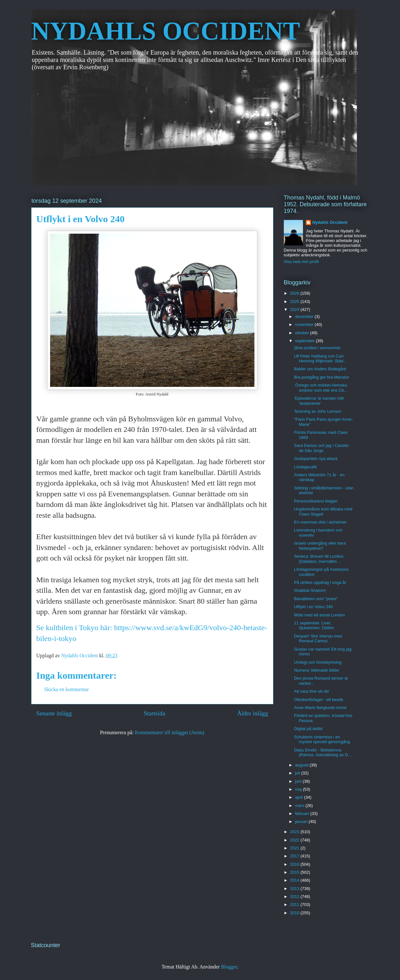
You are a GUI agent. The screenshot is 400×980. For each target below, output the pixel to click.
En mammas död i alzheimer (320, 522)
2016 (295, 864)
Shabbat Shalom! (310, 590)
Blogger (229, 967)
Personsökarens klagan (316, 501)
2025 (295, 302)
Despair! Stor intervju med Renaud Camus (318, 639)
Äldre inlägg (253, 713)
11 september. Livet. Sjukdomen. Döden (314, 626)
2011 (295, 905)
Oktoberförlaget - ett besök (319, 700)
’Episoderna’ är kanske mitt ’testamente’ (319, 401)
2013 (295, 889)
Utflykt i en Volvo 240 (313, 607)
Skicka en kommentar (67, 689)
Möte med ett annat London (319, 615)
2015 (295, 872)
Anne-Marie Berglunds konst (320, 708)
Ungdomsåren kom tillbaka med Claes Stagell (323, 512)
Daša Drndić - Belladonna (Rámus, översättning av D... (323, 753)
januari (302, 822)
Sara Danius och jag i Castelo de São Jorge (321, 448)
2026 (295, 293)
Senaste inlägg (54, 713)
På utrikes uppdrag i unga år (320, 582)
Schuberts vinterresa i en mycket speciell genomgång (322, 739)
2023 (295, 832)
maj (299, 789)
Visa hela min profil (301, 262)
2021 (295, 848)
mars (300, 806)
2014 (295, 880)
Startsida (154, 713)
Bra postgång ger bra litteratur (322, 377)
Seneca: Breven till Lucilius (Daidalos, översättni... (319, 559)
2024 (295, 309)
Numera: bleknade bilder (317, 670)
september (305, 341)
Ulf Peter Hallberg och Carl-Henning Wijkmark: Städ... (320, 359)
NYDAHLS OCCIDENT (166, 31)
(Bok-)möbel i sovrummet (317, 348)
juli (298, 773)
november (305, 324)
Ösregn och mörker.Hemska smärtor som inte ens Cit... (321, 388)
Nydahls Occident (330, 222)
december (305, 317)
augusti (302, 765)
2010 (295, 913)
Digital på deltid (308, 729)
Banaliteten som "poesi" (316, 599)
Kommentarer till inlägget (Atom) (170, 732)
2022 (295, 840)
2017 (295, 856)
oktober (302, 333)
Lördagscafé (306, 467)
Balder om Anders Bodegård (320, 369)
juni (299, 781)
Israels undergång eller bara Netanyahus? (320, 546)
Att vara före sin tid (311, 691)
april (299, 797)
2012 (295, 897)
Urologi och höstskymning (318, 662)
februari (303, 814)
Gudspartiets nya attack (316, 459)
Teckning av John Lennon (317, 411)
